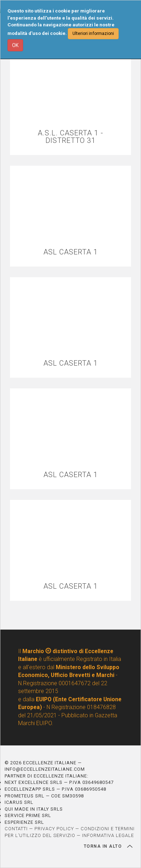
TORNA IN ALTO (108, 846)
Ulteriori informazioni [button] (93, 33)
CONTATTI (16, 829)
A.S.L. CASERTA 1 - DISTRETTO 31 (70, 137)
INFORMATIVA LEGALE (108, 835)
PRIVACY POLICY (54, 829)
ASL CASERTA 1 (70, 252)
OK (15, 45)
